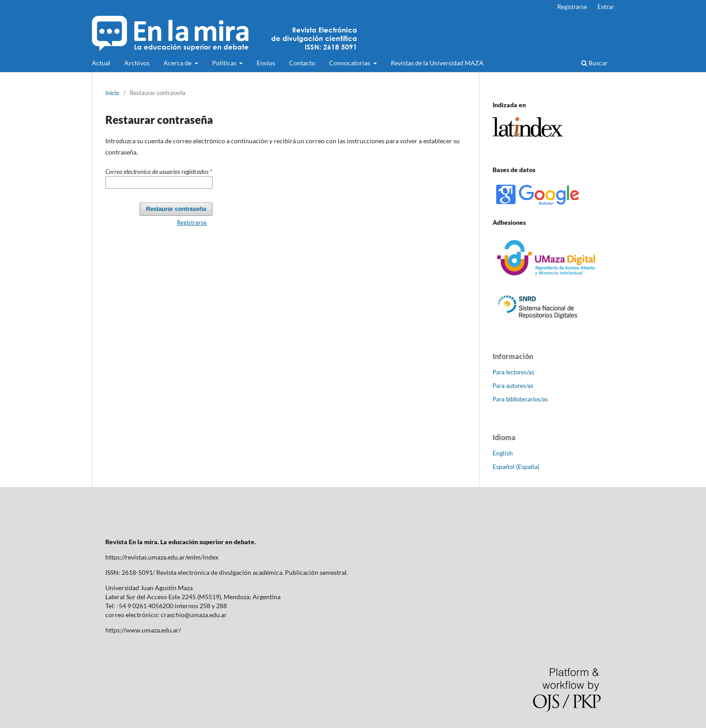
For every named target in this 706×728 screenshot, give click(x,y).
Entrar (606, 7)
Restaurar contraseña (176, 209)
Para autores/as (513, 386)
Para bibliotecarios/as (520, 399)
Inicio (112, 93)
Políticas (225, 63)
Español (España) (516, 466)
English (503, 453)
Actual (101, 63)
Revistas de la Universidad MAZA (437, 63)
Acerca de (178, 63)
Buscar (595, 63)
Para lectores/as (514, 372)
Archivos (137, 63)
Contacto (302, 63)
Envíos (266, 63)
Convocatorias (350, 63)
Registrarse (572, 7)
